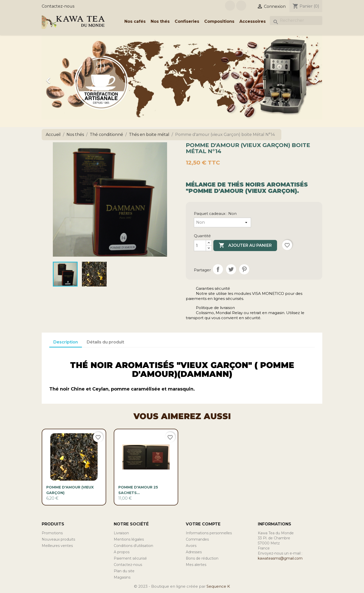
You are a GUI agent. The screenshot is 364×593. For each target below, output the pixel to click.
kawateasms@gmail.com (280, 558)
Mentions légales (129, 539)
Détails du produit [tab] (105, 342)
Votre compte (203, 524)
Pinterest (244, 269)
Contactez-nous (58, 6)
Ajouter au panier (245, 246)
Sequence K (218, 586)
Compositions (219, 21)
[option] (182, 78)
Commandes (197, 539)
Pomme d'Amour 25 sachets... (138, 490)
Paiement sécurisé (130, 558)
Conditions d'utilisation (133, 546)
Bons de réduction (202, 558)
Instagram (241, 6)
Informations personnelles (209, 533)
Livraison (121, 533)
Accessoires (253, 21)
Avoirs (191, 546)
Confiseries (187, 21)
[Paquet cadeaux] (222, 222)
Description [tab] (66, 342)
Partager (218, 269)
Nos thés (160, 21)
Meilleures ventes (57, 546)
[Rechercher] (296, 21)
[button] (63, 78)
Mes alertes (196, 565)
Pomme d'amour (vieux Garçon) (70, 490)
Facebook (230, 6)
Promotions (52, 533)
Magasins (122, 577)
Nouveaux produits (58, 539)
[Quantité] (200, 246)
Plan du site (124, 571)
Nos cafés (135, 21)
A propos (122, 552)
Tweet (231, 269)
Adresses (194, 552)
